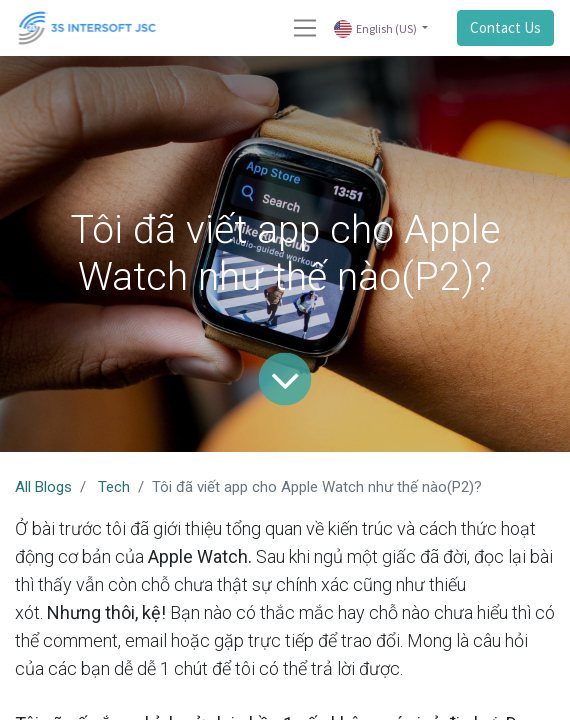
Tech (114, 487)
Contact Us (505, 27)
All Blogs (43, 487)
